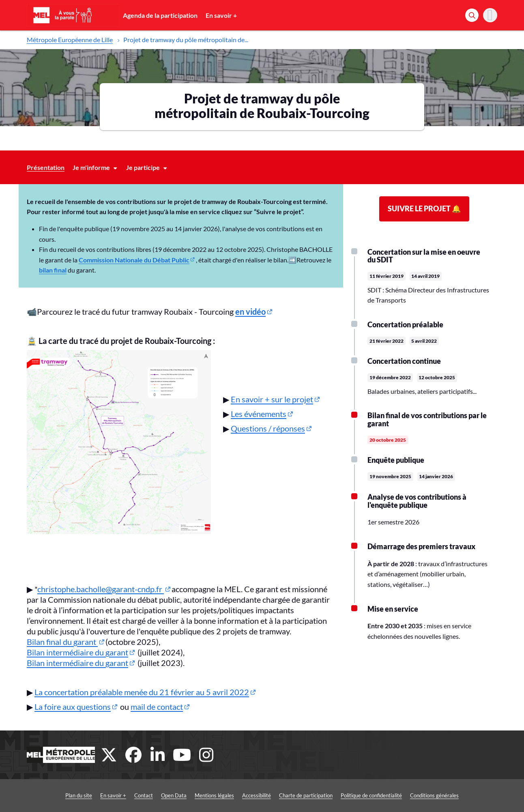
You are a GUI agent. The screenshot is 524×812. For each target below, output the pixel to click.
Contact (144, 795)
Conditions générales (434, 795)
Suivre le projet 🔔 (424, 208)
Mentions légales (214, 795)
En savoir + (221, 15)
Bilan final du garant (62, 642)
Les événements (259, 414)
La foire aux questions (73, 707)
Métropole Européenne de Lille (70, 40)
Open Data (174, 795)
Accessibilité (257, 795)
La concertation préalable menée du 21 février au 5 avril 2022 (142, 692)
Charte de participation (306, 795)
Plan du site (79, 795)
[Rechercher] (472, 15)
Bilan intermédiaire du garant (77, 652)
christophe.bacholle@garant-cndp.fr (101, 589)
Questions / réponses (268, 428)
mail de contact (157, 707)
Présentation (46, 167)
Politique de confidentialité (371, 795)
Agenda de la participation (160, 15)
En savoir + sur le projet (272, 399)
